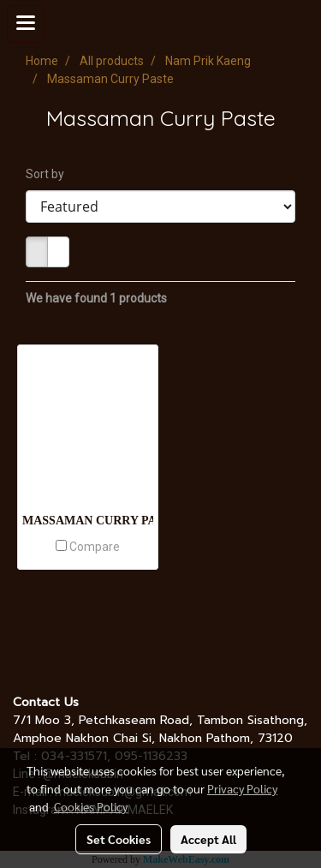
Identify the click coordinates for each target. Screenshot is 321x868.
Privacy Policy (242, 788)
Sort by (49, 174)
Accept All (208, 839)
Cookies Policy (91, 806)
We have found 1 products (96, 298)
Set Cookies (119, 839)
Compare (95, 547)
